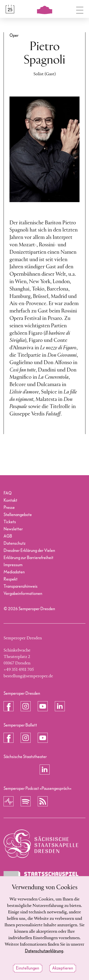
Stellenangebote (18, 515)
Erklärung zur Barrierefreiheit (28, 558)
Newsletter (13, 529)
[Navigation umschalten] (80, 9)
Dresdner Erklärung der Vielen (29, 551)
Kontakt (10, 500)
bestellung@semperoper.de (28, 676)
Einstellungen (28, 968)
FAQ (8, 493)
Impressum (13, 565)
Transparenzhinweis (21, 586)
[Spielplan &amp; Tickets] (10, 9)
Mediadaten (14, 572)
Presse (9, 508)
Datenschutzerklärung (44, 951)
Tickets (10, 522)
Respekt (11, 579)
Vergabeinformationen (23, 594)
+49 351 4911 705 (19, 670)
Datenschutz (14, 543)
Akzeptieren (63, 968)
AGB (8, 536)
